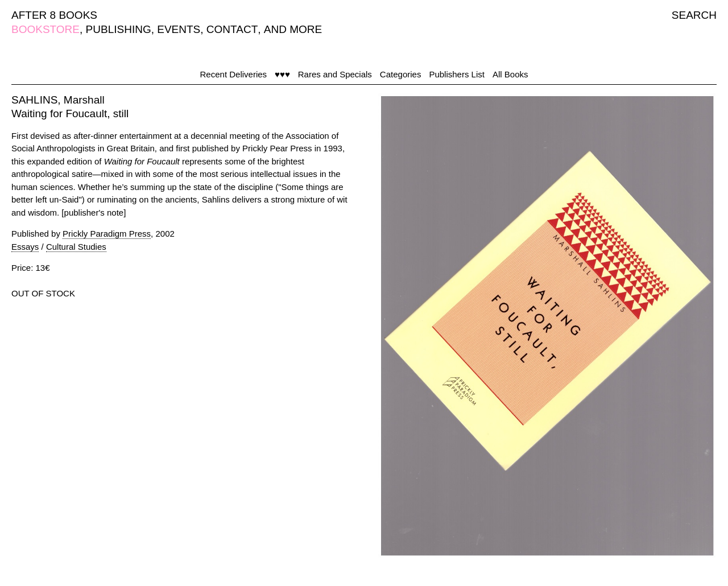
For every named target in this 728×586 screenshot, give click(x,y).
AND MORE (293, 29)
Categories (401, 74)
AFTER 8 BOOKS (54, 15)
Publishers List (457, 74)
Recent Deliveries (234, 74)
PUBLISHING (119, 29)
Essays (25, 247)
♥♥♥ (282, 74)
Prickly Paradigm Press (107, 234)
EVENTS (179, 29)
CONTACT (232, 29)
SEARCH (694, 15)
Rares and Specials (335, 74)
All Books (510, 74)
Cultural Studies (76, 247)
